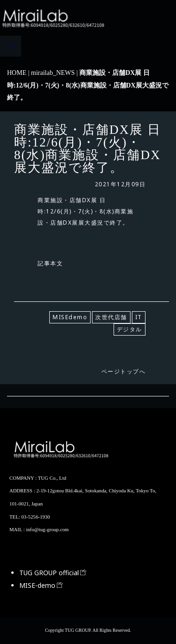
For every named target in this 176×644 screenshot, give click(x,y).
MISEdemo (70, 317)
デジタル (130, 329)
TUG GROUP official (53, 573)
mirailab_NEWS (53, 73)
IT (139, 317)
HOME (17, 73)
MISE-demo (41, 585)
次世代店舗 (111, 317)
